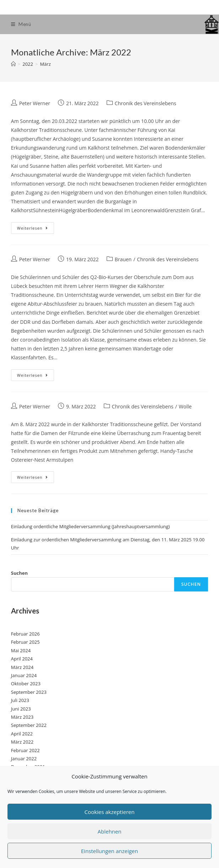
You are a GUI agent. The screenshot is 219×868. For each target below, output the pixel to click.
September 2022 (29, 725)
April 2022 (22, 734)
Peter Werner (35, 103)
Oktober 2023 (26, 684)
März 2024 (22, 667)
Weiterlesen (36, 229)
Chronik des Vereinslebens (146, 103)
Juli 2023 (20, 700)
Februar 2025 (25, 642)
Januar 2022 (24, 759)
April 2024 (22, 659)
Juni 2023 (21, 709)
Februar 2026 (25, 634)
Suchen (19, 573)
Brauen (123, 259)
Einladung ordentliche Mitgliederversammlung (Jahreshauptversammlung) (90, 526)
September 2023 (29, 692)
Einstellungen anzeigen (109, 851)
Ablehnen (110, 831)
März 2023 (22, 717)
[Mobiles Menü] (21, 24)
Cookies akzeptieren (110, 812)
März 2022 (22, 742)
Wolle (185, 406)
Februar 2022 (25, 750)
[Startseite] (13, 64)
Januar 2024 (24, 675)
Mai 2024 (21, 650)
